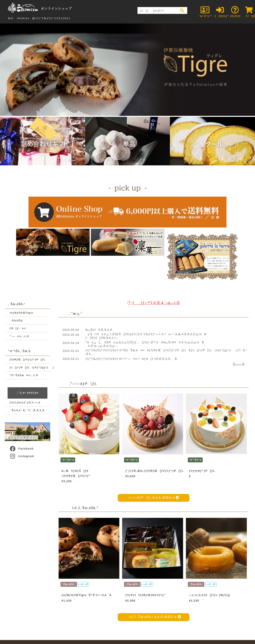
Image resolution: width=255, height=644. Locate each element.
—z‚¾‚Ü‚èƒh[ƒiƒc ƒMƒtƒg (210, 595)
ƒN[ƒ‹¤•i (18, 328)
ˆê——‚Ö (239, 364)
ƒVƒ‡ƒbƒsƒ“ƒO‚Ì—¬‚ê (25, 402)
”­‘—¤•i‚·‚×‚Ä (19, 336)
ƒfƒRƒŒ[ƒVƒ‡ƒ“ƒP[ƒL (27, 360)
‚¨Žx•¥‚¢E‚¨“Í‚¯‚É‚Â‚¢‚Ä (27, 410)
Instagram (22, 456)
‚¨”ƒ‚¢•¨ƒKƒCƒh (27, 393)
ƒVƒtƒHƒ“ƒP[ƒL (202, 471)
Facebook (22, 449)
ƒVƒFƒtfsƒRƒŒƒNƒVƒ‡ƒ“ (146, 595)
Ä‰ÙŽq (16, 321)
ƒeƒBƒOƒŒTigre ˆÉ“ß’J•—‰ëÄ (87, 595)
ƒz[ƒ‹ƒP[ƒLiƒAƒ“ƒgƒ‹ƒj (30, 367)
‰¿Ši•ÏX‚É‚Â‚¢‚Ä (99, 330)
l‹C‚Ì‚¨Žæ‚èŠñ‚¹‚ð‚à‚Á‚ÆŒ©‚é (154, 617)
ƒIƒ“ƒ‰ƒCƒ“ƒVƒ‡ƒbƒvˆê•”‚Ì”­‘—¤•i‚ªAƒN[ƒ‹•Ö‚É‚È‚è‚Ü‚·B (131, 359)
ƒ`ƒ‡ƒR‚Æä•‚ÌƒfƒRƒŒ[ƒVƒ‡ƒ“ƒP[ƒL (154, 471)
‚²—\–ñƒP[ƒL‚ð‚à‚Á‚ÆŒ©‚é (154, 498)
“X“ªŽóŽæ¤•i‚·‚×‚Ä (24, 375)
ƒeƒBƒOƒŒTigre (21, 313)
